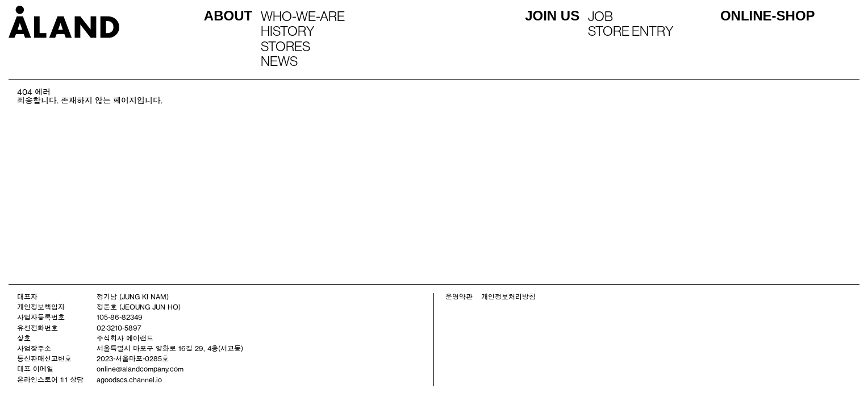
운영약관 (459, 297)
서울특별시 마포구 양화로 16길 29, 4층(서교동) (170, 348)
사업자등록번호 (41, 317)
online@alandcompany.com (140, 369)
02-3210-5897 (119, 328)
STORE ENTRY (631, 31)
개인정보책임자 (41, 307)
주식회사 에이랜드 (125, 338)
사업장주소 (34, 348)
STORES (285, 46)
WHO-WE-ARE (303, 16)
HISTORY (287, 31)
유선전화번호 (37, 328)
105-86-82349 (120, 317)
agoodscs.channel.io (129, 379)
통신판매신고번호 (44, 358)
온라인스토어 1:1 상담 (50, 379)
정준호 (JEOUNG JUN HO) (139, 307)
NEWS (279, 61)
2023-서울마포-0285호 (133, 358)
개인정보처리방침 (508, 297)
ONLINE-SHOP (768, 16)
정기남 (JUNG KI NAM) (133, 297)
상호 (24, 338)
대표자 (27, 297)
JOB (600, 16)
